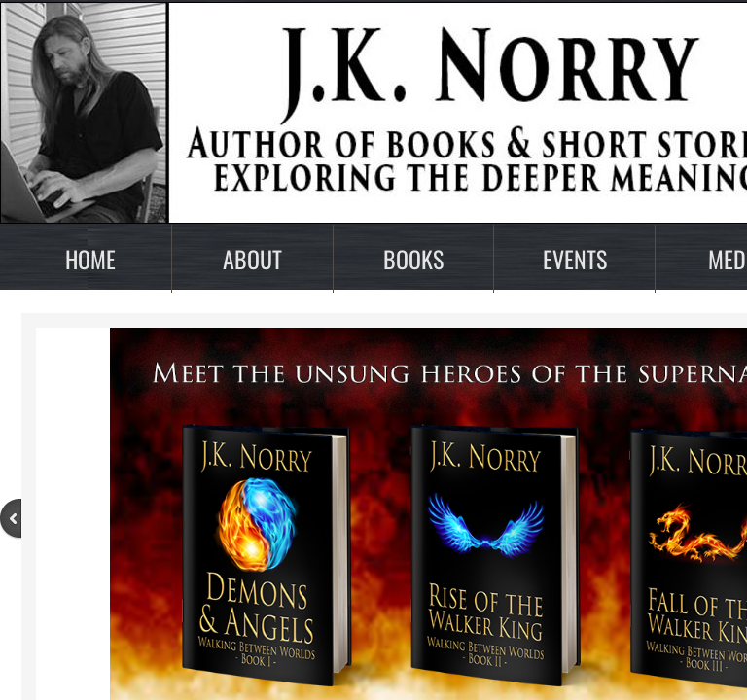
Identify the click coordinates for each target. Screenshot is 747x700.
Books (413, 259)
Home (90, 259)
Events (575, 259)
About (252, 259)
